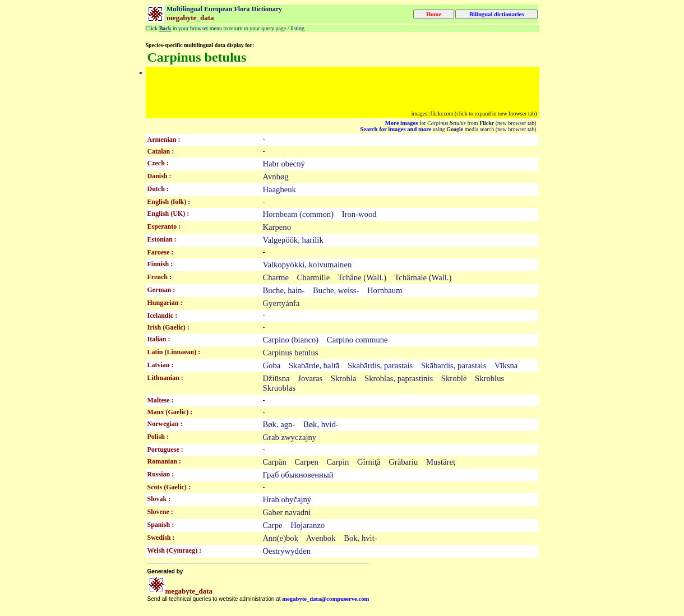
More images (402, 123)
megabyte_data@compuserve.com (325, 599)
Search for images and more (396, 129)
